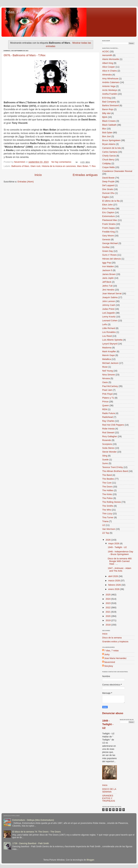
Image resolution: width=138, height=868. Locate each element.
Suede (105, 460)
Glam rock (35, 166)
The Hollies (108, 490)
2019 (108, 620)
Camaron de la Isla (111, 148)
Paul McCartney (110, 386)
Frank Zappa (108, 228)
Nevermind (110, 662)
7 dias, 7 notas (17, 12)
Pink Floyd (107, 394)
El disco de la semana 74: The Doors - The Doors (37, 832)
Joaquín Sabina (110, 297)
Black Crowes (109, 121)
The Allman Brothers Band (115, 471)
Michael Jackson (110, 363)
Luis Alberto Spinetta (112, 340)
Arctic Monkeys (110, 90)
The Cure (107, 483)
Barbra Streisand (111, 105)
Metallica (107, 359)
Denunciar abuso (113, 713)
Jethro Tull (107, 286)
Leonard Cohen (110, 321)
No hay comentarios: (62, 162)
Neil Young (107, 371)
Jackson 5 (107, 270)
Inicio (38, 175)
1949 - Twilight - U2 (117, 547)
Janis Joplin (108, 278)
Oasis (105, 382)
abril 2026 (113, 576)
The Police (107, 498)
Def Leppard (108, 185)
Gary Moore (108, 236)
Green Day (108, 251)
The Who (107, 510)
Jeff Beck (107, 282)
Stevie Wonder (109, 452)
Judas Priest (108, 309)
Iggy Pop (107, 263)
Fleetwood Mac (110, 220)
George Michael (110, 243)
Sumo (105, 463)
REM (105, 409)
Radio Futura (109, 413)
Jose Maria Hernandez (115, 658)
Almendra (107, 75)
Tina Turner (108, 517)
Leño (105, 324)
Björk (105, 117)
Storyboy (109, 666)
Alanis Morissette (111, 59)
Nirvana (106, 378)
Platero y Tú (108, 398)
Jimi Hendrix (108, 290)
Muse (105, 367)
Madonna (107, 348)
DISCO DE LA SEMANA (109, 790)
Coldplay (107, 163)
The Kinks (107, 494)
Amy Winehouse (110, 79)
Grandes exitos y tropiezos (115, 642)
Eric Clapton (108, 212)
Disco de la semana (112, 638)
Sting (105, 456)
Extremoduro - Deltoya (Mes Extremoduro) (33, 820)
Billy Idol (106, 113)
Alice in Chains (110, 71)
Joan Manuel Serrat (112, 293)
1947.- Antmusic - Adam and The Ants (119, 569)
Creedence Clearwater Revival (117, 171)
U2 (104, 525)
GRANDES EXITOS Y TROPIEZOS (109, 798)
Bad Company (109, 102)
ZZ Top (106, 533)
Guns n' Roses (109, 255)
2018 (108, 625)
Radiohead (108, 417)
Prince (105, 402)
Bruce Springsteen (111, 140)
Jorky (107, 654)
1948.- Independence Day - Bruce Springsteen (120, 553)
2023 (108, 603)
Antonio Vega (109, 86)
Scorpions (107, 444)
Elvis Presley (109, 209)
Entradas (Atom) (26, 182)
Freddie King (108, 232)
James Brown (109, 274)
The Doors (107, 487)
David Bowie (108, 178)
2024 (108, 599)
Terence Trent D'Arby (113, 467)
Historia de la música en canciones (59, 166)
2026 (108, 540)
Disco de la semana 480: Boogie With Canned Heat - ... (120, 561)
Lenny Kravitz (109, 317)
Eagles (106, 197)
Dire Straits (108, 189)
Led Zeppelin (109, 313)
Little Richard (109, 328)
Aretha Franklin (110, 94)
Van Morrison (109, 529)
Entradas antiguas (85, 175)
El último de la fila (111, 201)
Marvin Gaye (108, 355)
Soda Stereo (108, 448)
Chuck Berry (108, 160)
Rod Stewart (108, 433)
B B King (107, 98)
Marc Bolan (83, 166)
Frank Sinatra (109, 224)
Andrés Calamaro (111, 82)
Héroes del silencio (112, 259)
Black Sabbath (109, 125)
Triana (105, 521)
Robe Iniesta (108, 429)
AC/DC (106, 51)
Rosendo (107, 440)
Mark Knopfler (109, 351)
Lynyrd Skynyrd (110, 344)
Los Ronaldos (109, 332)
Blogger (90, 860)
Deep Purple (108, 181)
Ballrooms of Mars (20, 166)
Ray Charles (108, 421)
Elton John (107, 205)
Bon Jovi (106, 136)
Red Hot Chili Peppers (113, 425)
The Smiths (108, 506)
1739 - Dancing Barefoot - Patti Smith (31, 843)
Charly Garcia (109, 156)
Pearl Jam (107, 390)
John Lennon (109, 301)
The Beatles (108, 479)
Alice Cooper (109, 67)
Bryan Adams (109, 144)
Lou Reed (107, 336)
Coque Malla (108, 167)
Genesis (106, 239)
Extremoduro (109, 216)
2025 (108, 595)
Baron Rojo (108, 109)
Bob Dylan (107, 133)
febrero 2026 (115, 585)
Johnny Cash (109, 305)
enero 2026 (114, 589)
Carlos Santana (110, 152)
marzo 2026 (114, 581)
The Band (107, 475)
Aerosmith (107, 55)
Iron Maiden (108, 266)
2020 (108, 616)
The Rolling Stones (112, 502)
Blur (104, 129)
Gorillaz (106, 247)
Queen (106, 405)
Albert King (108, 63)
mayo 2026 (114, 543)
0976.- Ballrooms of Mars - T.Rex (25, 55)
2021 (108, 612)
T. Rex (93, 166)
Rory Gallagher (110, 436)
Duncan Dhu (108, 193)
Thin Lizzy (107, 514)
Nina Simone (109, 375)
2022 (108, 608)
